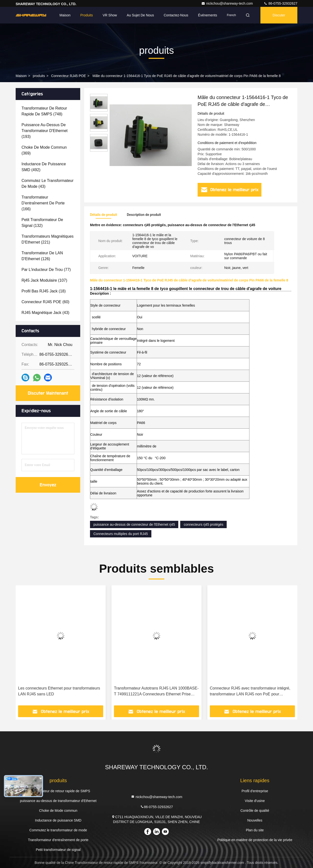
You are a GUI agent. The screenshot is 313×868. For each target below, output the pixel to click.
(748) (44, 111)
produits (39, 76)
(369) (44, 150)
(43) (48, 184)
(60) (45, 302)
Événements (208, 15)
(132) (42, 223)
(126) (42, 256)
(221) (48, 239)
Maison (65, 15)
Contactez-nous (176, 15)
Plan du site (255, 830)
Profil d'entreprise (255, 791)
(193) (45, 131)
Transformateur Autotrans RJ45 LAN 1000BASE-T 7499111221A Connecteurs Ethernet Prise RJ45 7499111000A (156, 692)
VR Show (110, 15)
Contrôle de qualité (255, 811)
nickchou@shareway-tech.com (228, 3)
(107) (44, 280)
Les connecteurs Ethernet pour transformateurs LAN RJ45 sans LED (59, 691)
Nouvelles (255, 820)
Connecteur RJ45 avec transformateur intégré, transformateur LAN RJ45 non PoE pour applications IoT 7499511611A (250, 692)
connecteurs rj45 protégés (203, 524)
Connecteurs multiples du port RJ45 (121, 534)
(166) (43, 203)
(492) (44, 167)
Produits (86, 15)
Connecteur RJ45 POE (68, 76)
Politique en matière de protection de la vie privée (255, 840)
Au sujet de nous (140, 15)
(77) (46, 270)
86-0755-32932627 (280, 3)
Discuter (279, 15)
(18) (44, 291)
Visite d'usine (255, 801)
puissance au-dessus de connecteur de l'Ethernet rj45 (134, 524)
